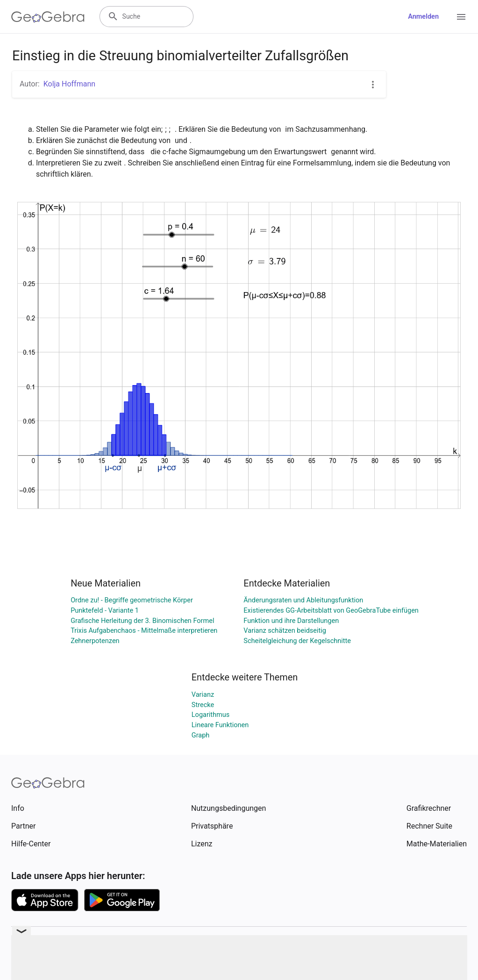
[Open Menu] (461, 17)
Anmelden (423, 17)
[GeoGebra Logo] (48, 17)
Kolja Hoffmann (69, 84)
